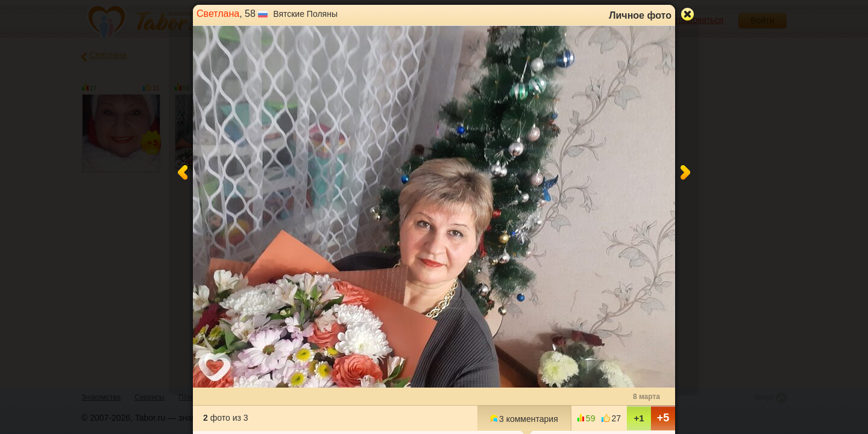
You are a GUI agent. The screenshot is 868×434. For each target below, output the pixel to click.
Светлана (218, 14)
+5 (663, 418)
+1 (639, 418)
